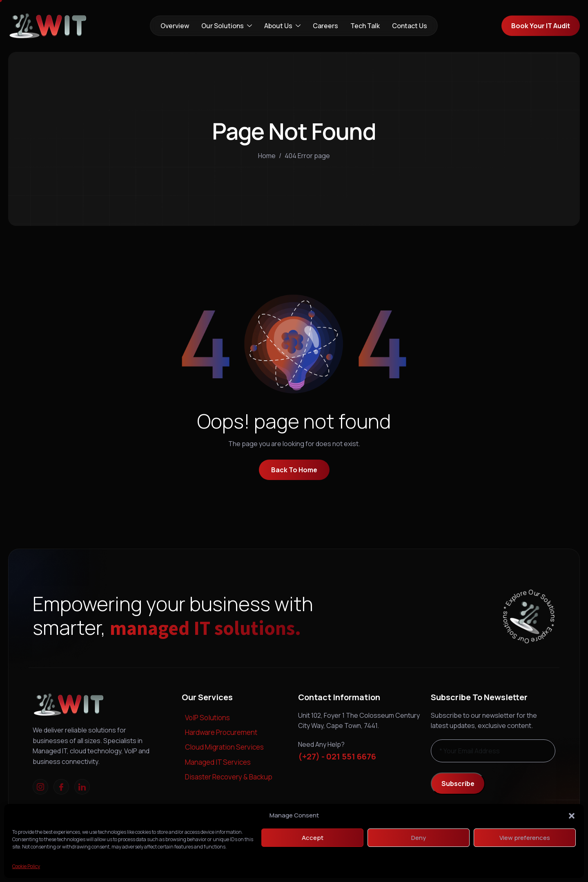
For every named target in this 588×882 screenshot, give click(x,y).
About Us (282, 26)
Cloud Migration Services (224, 747)
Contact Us (410, 26)
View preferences (525, 838)
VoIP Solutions (207, 718)
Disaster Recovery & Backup (229, 777)
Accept (313, 838)
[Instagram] (40, 787)
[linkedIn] (82, 787)
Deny (419, 838)
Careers (325, 26)
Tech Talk (365, 26)
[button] (572, 815)
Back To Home (294, 470)
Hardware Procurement (221, 732)
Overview (175, 26)
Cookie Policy (26, 866)
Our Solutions (227, 26)
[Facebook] (61, 787)
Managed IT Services (218, 762)
